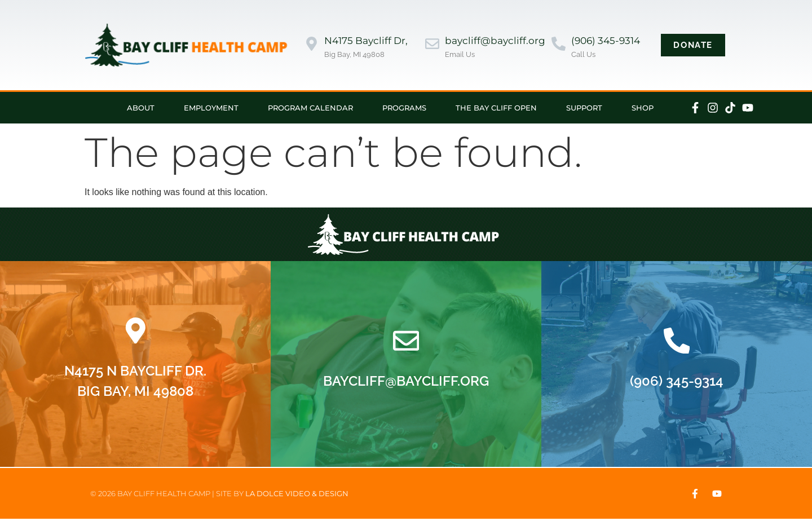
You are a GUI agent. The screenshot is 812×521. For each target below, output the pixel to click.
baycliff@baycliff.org (495, 41)
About (141, 108)
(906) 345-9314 (606, 41)
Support (584, 108)
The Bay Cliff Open (496, 108)
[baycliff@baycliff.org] (432, 45)
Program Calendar (310, 108)
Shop (643, 108)
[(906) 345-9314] (559, 45)
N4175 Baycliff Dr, (366, 41)
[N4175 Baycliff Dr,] (312, 45)
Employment (211, 108)
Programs (404, 108)
